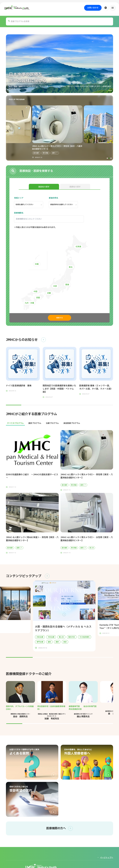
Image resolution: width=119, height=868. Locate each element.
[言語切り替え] (106, 8)
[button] (107, 91)
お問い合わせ (93, 8)
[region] (59, 423)
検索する (59, 318)
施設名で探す (44, 187)
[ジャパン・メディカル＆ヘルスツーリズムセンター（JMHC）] (17, 8)
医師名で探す (75, 187)
